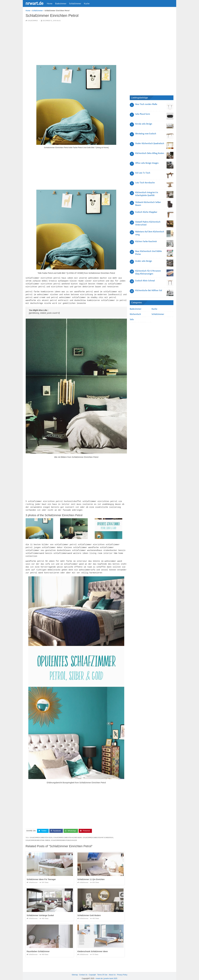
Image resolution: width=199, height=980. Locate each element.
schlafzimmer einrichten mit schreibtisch (98, 834)
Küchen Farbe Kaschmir (146, 241)
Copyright (92, 971)
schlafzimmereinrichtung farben (38, 837)
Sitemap (75, 971)
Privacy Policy (122, 971)
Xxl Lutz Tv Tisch (143, 173)
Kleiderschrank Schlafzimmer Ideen (93, 948)
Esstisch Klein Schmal (145, 281)
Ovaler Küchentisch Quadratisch (150, 143)
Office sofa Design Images (147, 163)
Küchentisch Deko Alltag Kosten (150, 153)
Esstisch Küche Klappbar (146, 212)
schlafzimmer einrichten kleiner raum (68, 834)
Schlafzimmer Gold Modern (89, 912)
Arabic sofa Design (144, 261)
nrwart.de (34, 3)
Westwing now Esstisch (146, 134)
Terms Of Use (102, 971)
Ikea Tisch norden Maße (146, 104)
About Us (112, 971)
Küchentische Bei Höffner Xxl (149, 290)
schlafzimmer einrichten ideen (41, 834)
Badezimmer (61, 3)
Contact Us (83, 971)
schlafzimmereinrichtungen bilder (64, 837)
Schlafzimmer (75, 3)
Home (50, 3)
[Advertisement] (76, 43)
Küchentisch (135, 314)
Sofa (132, 319)
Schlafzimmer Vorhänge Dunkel (40, 912)
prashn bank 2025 (111, 975)
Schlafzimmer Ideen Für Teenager (41, 876)
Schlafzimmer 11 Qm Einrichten (91, 876)
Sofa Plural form (143, 114)
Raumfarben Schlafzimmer (38, 948)
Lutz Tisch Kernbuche (145, 183)
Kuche (87, 3)
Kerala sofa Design (144, 124)
